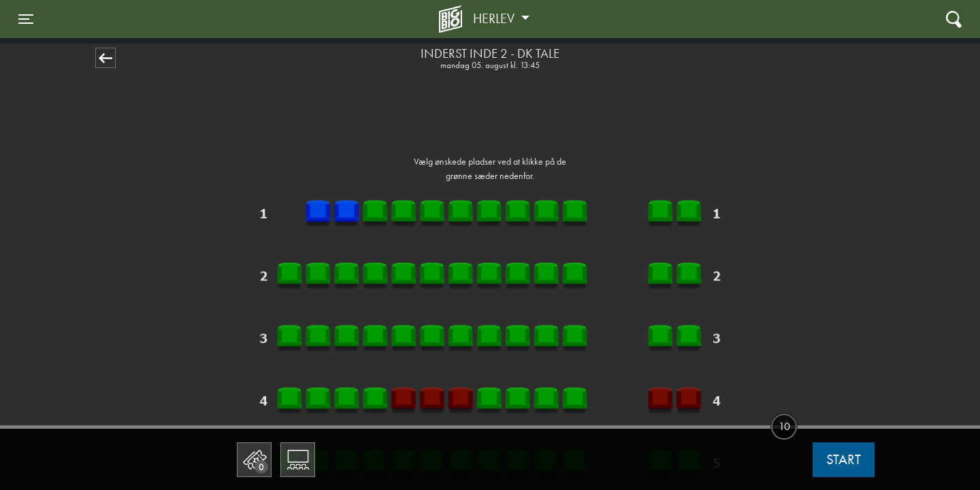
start (844, 459)
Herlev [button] (495, 18)
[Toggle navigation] (26, 19)
